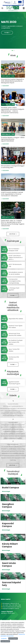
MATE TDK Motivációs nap (15, 265)
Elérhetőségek (6, 491)
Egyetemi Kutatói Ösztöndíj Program (14, 383)
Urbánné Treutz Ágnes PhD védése (16, 327)
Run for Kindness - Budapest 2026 (14, 250)
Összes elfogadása (13, 638)
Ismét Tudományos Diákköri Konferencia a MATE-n (16, 257)
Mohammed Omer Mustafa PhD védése (15, 334)
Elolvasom (6, 86)
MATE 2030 (9, 22)
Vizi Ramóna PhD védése (14, 358)
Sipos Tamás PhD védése (14, 350)
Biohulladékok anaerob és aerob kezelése (16, 273)
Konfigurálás (4, 638)
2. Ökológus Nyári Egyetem (14, 289)
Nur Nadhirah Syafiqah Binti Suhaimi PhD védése (16, 342)
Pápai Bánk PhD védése (16, 319)
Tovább (6, 33)
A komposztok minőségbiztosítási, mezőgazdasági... (15, 281)
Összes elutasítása (5, 641)
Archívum (12, 234)
